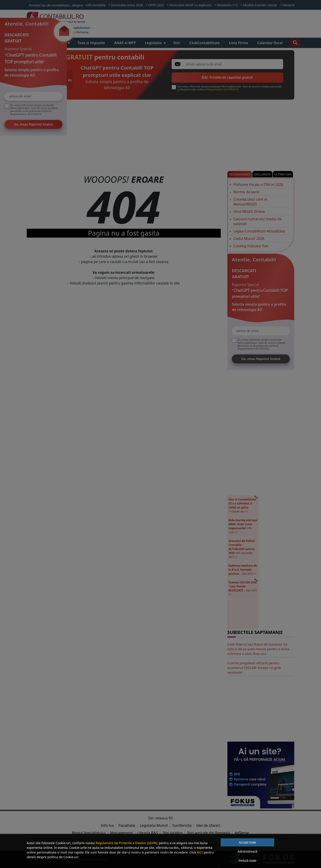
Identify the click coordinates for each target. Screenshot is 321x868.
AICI (200, 852)
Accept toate (247, 842)
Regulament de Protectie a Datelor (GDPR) (126, 843)
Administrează (248, 852)
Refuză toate (247, 861)
